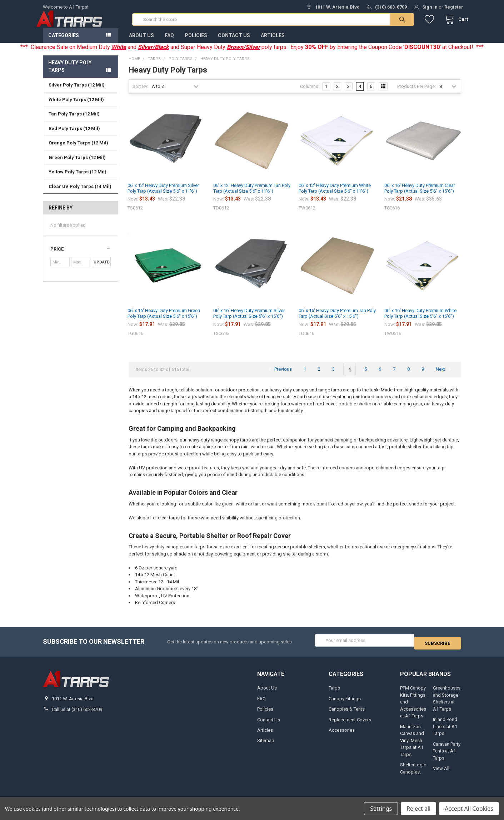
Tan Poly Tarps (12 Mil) (74, 121)
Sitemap (266, 745)
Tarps (334, 692)
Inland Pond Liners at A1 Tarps (445, 731)
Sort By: (140, 93)
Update (101, 269)
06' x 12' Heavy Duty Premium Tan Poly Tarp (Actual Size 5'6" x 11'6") (252, 195)
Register (454, 7)
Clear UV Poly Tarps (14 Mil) (80, 194)
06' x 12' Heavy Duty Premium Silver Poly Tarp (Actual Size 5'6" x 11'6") (163, 195)
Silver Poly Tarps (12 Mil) (77, 92)
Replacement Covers (350, 724)
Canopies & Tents (347, 713)
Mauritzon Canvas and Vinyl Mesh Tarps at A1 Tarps (412, 744)
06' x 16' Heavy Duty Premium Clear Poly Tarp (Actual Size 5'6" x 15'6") (420, 195)
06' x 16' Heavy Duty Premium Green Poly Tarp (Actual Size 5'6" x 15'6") (164, 320)
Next (445, 376)
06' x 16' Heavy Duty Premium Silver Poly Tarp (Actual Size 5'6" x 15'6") (249, 320)
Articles (273, 43)
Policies (196, 43)
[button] (81, 256)
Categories (64, 43)
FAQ (169, 43)
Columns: (310, 93)
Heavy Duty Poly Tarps (70, 73)
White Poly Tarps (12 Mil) (76, 107)
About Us (141, 43)
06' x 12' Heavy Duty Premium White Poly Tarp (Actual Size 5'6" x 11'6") (335, 195)
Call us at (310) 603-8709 (77, 713)
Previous (279, 376)
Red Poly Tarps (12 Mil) (74, 136)
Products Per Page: (416, 93)
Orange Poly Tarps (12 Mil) (78, 150)
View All (441, 772)
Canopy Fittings (345, 703)
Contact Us (234, 43)
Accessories (342, 734)
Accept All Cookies (469, 809)
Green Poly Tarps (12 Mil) (77, 165)
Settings (381, 809)
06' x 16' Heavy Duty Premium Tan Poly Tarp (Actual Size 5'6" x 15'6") (337, 320)
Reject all (418, 809)
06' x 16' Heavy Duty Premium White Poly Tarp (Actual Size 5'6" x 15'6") (420, 320)
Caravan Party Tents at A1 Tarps (447, 755)
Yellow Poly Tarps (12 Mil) (78, 179)
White (119, 54)
